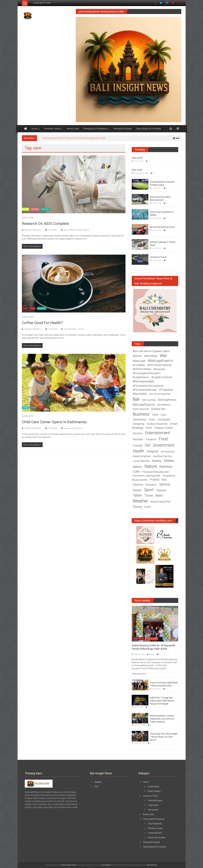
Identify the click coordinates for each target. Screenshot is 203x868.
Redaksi (98, 782)
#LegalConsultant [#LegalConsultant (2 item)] (162, 377)
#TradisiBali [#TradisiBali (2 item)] (166, 390)
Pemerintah (153, 810)
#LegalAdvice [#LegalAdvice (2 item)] (141, 377)
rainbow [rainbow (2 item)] (138, 485)
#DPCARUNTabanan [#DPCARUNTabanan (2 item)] (160, 365)
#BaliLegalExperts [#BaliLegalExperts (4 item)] (160, 361)
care (65, 230)
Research (45, 209)
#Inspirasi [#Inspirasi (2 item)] (159, 369)
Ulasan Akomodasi (157, 837)
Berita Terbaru (139, 639)
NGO (41, 408)
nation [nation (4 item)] (137, 467)
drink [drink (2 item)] (149, 428)
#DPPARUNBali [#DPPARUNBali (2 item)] (142, 369)
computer (71, 230)
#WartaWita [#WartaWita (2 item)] (140, 394)
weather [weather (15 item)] (140, 501)
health (74, 329)
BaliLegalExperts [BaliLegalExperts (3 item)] (144, 405)
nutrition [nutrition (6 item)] (166, 467)
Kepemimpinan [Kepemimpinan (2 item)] (142, 456)
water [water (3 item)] (159, 496)
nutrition (81, 329)
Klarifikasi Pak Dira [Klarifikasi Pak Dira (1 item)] (163, 456)
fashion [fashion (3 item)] (138, 439)
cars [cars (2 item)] (163, 415)
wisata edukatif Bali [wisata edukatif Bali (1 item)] (160, 502)
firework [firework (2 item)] (151, 439)
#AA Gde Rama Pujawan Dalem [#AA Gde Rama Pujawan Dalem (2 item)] (151, 351)
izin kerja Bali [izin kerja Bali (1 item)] (167, 452)
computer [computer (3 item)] (164, 419)
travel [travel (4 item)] (149, 495)
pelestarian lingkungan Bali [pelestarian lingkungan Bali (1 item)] (146, 476)
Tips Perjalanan (155, 824)
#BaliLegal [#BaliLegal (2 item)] (139, 361)
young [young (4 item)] (137, 507)
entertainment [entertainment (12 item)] (157, 433)
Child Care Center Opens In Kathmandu (54, 422)
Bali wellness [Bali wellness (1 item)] (164, 405)
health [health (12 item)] (138, 451)
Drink (25, 308)
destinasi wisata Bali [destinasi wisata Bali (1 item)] (157, 424)
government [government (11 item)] (164, 445)
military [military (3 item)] (157, 461)
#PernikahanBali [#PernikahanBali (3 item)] (143, 381)
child (74, 428)
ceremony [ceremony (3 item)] (140, 419)
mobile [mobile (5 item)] (169, 461)
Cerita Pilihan (154, 787)
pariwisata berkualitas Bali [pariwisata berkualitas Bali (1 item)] (155, 472)
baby (66, 428)
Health (26, 209)
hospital (79, 230)
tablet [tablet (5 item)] (137, 495)
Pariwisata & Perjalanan (95, 129)
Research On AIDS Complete (45, 224)
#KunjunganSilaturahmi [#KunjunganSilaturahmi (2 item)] (146, 373)
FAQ (96, 787)
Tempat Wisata (155, 833)
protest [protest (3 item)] (155, 480)
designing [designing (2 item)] (138, 424)
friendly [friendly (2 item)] (138, 446)
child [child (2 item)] (152, 420)
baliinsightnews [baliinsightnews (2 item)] (167, 400)
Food (33, 308)
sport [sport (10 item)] (149, 490)
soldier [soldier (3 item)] (137, 490)
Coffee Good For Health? (42, 323)
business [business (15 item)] (141, 414)
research (86, 230)
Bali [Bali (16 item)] (136, 399)
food (69, 329)
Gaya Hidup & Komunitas (149, 129)
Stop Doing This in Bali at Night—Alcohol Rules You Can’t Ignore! (164, 737)
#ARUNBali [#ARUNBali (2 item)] (151, 356)
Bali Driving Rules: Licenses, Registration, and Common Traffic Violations (162, 719)
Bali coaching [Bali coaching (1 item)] (149, 400)
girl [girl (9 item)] (148, 445)
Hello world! (137, 158)
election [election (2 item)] (138, 433)
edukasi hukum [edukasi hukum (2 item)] (164, 428)
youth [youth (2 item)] (147, 507)
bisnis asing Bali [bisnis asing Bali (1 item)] (141, 409)
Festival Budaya (155, 800)
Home (34, 129)
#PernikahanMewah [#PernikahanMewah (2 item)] (145, 390)
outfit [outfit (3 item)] (136, 472)
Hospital (35, 209)
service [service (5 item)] (165, 484)
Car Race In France (158, 257)
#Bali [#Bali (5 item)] (163, 356)
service (79, 428)
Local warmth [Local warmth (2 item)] (141, 461)
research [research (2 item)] (151, 485)
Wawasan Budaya (123, 129)
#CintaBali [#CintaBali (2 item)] (139, 365)
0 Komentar (51, 230)
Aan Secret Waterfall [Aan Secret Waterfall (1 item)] (160, 394)
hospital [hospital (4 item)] (152, 451)
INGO (33, 408)
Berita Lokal (73, 129)
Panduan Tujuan (155, 828)
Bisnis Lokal (152, 639)
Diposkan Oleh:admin (33, 230)
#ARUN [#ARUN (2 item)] (137, 356)
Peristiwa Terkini (52, 129)
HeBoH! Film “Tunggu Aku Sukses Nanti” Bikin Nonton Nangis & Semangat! (162, 701)
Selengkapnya (139, 674)
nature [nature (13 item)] (151, 466)
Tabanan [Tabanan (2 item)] (161, 490)
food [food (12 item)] (163, 439)
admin (152, 654)
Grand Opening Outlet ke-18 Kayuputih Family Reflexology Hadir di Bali (74, 138)
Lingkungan (153, 805)
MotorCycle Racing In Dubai (162, 227)
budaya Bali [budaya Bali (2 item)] (158, 409)
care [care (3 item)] (155, 415)
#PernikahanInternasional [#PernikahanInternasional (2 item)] (148, 386)
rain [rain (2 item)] (164, 480)
